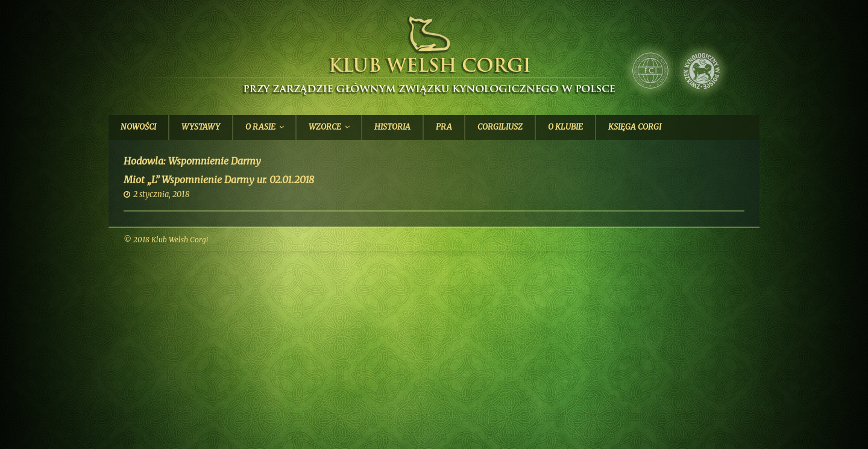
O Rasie (260, 127)
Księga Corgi (635, 127)
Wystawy (201, 127)
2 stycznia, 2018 (161, 194)
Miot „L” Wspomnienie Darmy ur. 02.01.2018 (219, 180)
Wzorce (325, 127)
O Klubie (565, 127)
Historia (392, 127)
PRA (444, 127)
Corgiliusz (500, 127)
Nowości (138, 127)
